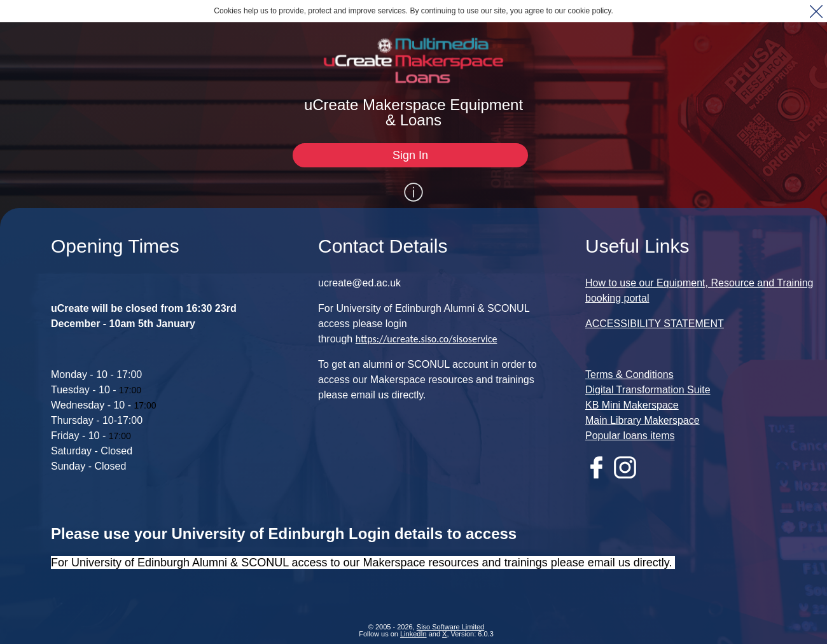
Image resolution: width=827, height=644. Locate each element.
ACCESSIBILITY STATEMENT (655, 324)
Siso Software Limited (450, 627)
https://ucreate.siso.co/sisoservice (427, 339)
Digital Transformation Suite (648, 390)
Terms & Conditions (629, 374)
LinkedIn (413, 634)
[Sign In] (410, 155)
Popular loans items (630, 436)
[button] (816, 11)
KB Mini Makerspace (632, 405)
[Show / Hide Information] (413, 192)
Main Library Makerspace (643, 420)
